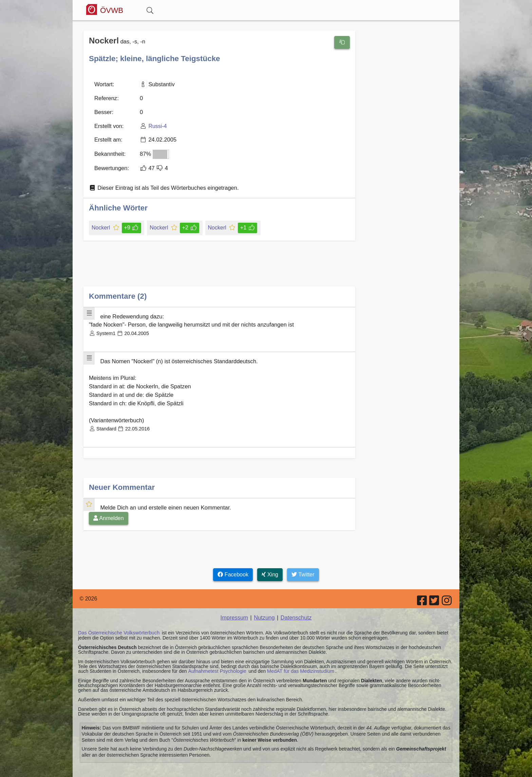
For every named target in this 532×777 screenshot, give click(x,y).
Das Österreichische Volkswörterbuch (118, 624)
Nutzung (264, 609)
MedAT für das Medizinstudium (298, 662)
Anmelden (109, 510)
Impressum (235, 609)
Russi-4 (156, 124)
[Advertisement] (219, 265)
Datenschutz (295, 609)
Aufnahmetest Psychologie (216, 662)
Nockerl (101, 224)
